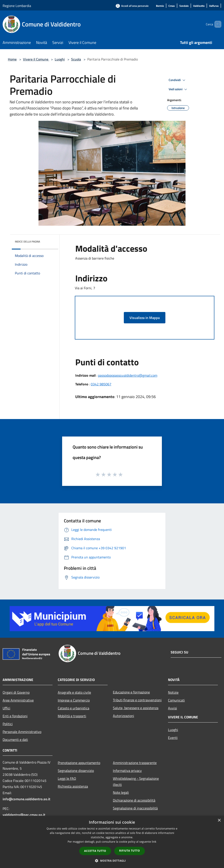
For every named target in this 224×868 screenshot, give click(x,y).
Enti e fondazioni (15, 716)
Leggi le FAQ (67, 778)
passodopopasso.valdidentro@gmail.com (128, 375)
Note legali (121, 792)
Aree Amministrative (18, 700)
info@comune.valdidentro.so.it (26, 799)
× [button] (219, 820)
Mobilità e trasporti (72, 716)
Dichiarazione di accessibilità (134, 800)
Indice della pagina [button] (27, 242)
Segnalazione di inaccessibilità (135, 808)
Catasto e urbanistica (73, 708)
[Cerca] (216, 24)
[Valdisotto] (199, 6)
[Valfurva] (214, 6)
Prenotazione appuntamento (79, 763)
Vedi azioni (178, 89)
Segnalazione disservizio (76, 771)
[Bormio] (160, 6)
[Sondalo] (184, 6)
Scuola (76, 59)
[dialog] (112, 842)
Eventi (173, 738)
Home (12, 59)
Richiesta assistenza (73, 786)
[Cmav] (172, 6)
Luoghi (60, 59)
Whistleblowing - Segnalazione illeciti (136, 781)
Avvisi (172, 708)
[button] (112, 861)
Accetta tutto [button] (95, 851)
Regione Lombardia (17, 6)
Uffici (6, 708)
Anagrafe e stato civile (74, 692)
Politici (8, 724)
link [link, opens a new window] (154, 842)
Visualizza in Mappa (145, 318)
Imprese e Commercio (74, 700)
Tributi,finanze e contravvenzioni (137, 700)
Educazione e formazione (131, 692)
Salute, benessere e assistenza (136, 708)
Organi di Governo (16, 692)
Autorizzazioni (123, 716)
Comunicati (176, 700)
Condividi (178, 80)
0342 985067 (101, 384)
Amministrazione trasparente (135, 763)
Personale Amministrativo (22, 732)
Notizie (173, 692)
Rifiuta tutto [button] (130, 851)
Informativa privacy (127, 771)
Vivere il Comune (36, 59)
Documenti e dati (15, 740)
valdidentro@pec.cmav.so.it (24, 815)
